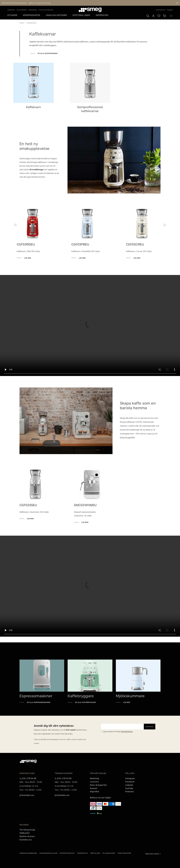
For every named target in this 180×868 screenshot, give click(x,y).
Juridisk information (28, 853)
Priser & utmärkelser (46, 10)
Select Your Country (152, 854)
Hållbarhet (11, 10)
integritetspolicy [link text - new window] (127, 731)
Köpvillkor (95, 853)
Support (170, 10)
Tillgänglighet (109, 853)
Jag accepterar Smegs (118, 731)
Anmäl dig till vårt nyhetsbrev (54, 726)
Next (165, 224)
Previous (15, 224)
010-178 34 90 (29, 778)
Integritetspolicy (67, 853)
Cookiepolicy (83, 853)
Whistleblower (124, 853)
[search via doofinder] (148, 16)
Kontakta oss (161, 10)
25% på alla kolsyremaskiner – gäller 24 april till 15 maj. (26, 3)
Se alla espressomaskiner (38, 702)
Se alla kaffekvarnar (47, 53)
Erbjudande (33, 10)
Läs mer (30, 258)
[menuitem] (13, 15)
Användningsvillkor (48, 853)
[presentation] (90, 325)
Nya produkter (22, 10)
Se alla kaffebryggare (85, 702)
